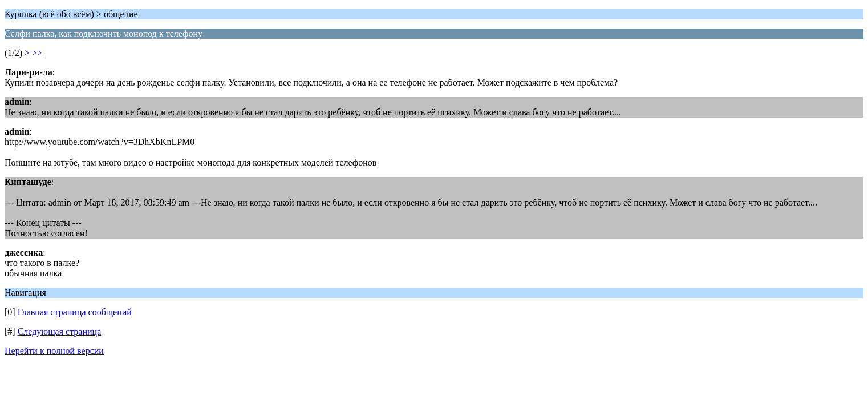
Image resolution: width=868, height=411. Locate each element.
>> (37, 53)
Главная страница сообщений (75, 312)
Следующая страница (60, 331)
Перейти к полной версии (54, 351)
